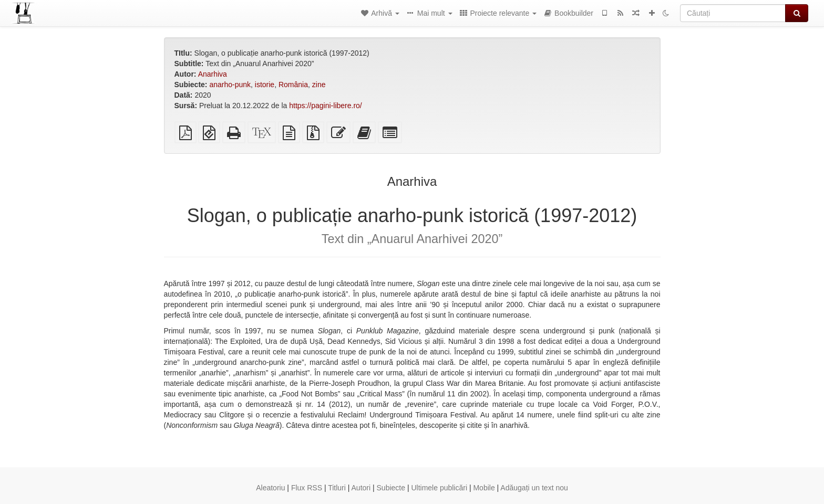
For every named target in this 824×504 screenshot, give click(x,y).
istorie (265, 85)
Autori (361, 488)
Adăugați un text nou (534, 488)
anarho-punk (230, 85)
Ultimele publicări (439, 488)
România (293, 85)
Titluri (337, 488)
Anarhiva (213, 74)
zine (319, 85)
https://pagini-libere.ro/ (326, 106)
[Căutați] (733, 13)
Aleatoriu (270, 488)
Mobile (484, 488)
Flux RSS (307, 488)
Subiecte (391, 488)
